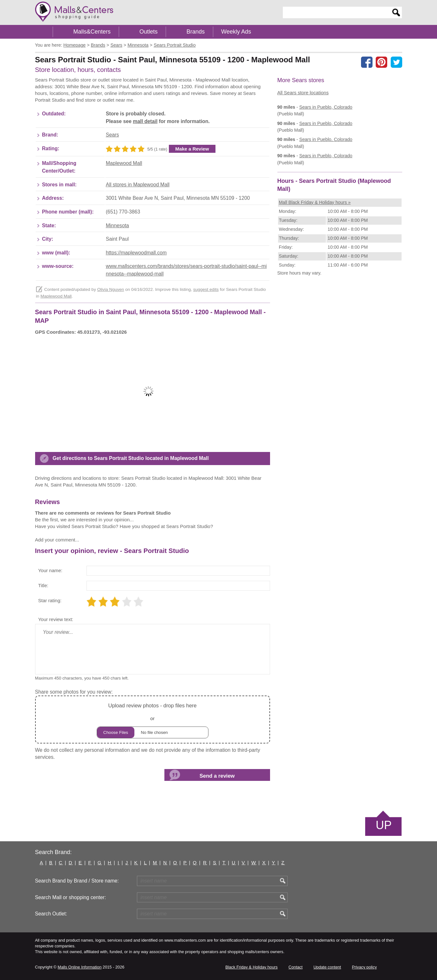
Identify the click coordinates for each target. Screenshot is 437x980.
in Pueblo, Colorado (326, 107)
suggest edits (206, 289)
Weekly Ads (236, 32)
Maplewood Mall (124, 163)
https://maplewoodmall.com (136, 253)
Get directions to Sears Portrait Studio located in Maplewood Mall (131, 458)
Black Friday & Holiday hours (252, 967)
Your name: (50, 570)
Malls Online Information (80, 967)
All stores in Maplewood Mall (138, 185)
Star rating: (50, 600)
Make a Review (192, 149)
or (153, 720)
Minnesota (117, 226)
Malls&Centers (92, 32)
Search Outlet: (51, 914)
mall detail (145, 121)
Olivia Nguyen (110, 289)
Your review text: (56, 619)
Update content (327, 967)
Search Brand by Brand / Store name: (77, 881)
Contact (296, 967)
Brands (196, 32)
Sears (112, 135)
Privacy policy (365, 967)
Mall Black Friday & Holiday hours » (315, 202)
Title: (43, 585)
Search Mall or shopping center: (71, 897)
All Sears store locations (303, 93)
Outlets (149, 32)
